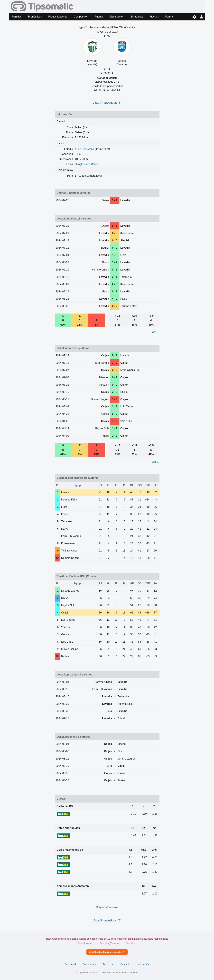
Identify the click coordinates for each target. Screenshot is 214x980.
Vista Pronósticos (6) (107, 103)
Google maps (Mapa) (87, 164)
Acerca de (108, 964)
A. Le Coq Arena (84, 149)
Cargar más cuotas (107, 907)
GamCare (131, 943)
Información (143, 964)
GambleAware (85, 943)
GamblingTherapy (109, 943)
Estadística (137, 17)
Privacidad (70, 964)
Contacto (125, 964)
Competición (81, 17)
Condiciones (89, 964)
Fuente (99, 17)
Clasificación (117, 17)
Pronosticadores (58, 17)
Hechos (154, 17)
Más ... (155, 332)
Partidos (17, 17)
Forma (169, 17)
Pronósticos (35, 17)
